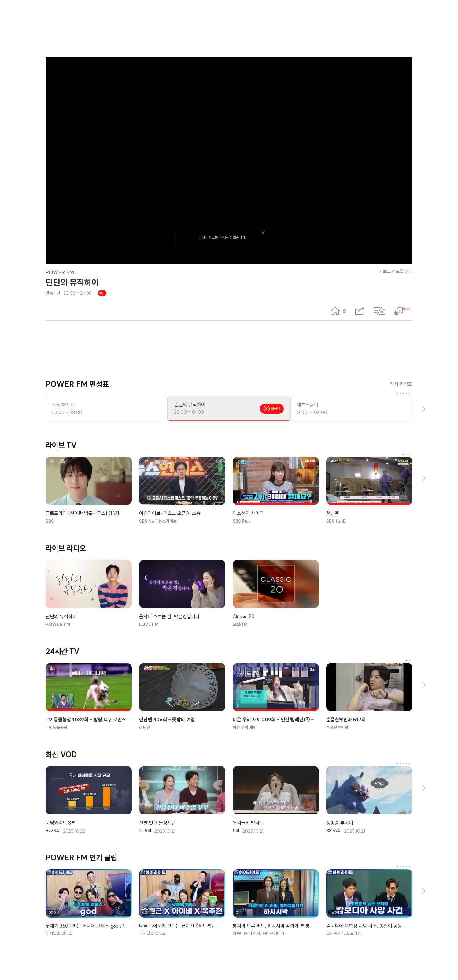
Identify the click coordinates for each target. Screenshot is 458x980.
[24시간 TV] (229, 651)
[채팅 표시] (403, 311)
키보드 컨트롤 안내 (396, 271)
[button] (338, 311)
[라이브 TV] (229, 445)
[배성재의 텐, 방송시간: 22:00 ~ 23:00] (107, 409)
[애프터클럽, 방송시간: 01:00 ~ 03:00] (351, 409)
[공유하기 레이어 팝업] (360, 311)
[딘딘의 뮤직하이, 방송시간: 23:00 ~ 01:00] (229, 409)
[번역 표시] (379, 311)
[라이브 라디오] (229, 548)
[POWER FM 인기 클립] (229, 858)
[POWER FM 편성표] (229, 384)
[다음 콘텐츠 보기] (423, 409)
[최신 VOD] (229, 755)
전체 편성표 (401, 384)
